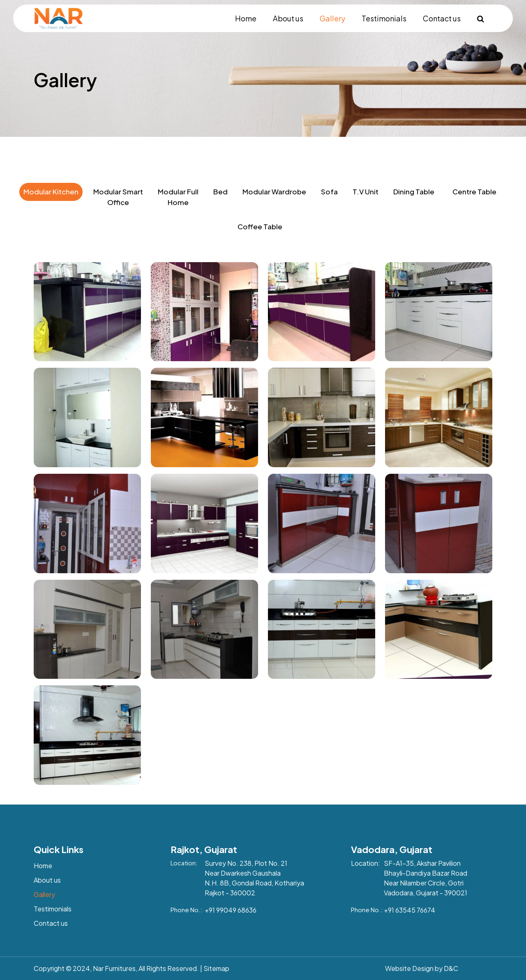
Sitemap (216, 968)
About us (288, 18)
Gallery (332, 18)
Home (246, 18)
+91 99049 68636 (231, 910)
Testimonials (384, 18)
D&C (451, 968)
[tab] (51, 204)
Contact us (442, 18)
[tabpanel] (263, 520)
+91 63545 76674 (409, 910)
